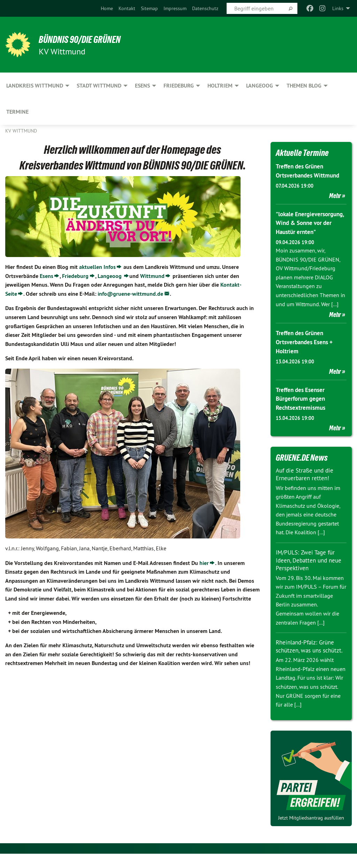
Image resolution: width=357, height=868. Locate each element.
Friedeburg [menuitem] (179, 86)
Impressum (175, 8)
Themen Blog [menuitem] (304, 86)
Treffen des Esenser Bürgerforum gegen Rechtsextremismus (302, 405)
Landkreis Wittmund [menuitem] (35, 86)
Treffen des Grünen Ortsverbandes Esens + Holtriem (306, 349)
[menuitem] (107, 8)
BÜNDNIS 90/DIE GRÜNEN (91, 39)
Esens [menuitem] (142, 86)
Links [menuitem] (338, 8)
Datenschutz (205, 8)
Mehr (335, 195)
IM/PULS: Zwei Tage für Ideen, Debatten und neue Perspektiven (311, 567)
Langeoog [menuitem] (260, 86)
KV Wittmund (21, 131)
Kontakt (127, 8)
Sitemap (149, 8)
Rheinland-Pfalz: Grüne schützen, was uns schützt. (307, 657)
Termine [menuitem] (17, 112)
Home (107, 8)
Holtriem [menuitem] (220, 86)
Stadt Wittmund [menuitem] (99, 86)
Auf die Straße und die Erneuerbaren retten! (306, 481)
